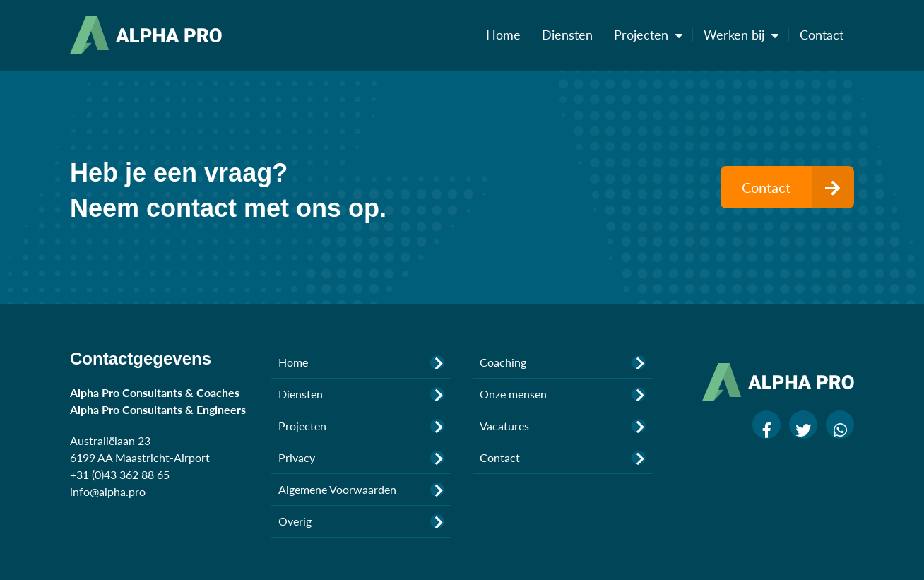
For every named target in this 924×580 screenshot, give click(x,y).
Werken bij (746, 35)
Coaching (563, 362)
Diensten (573, 35)
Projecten (653, 35)
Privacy (361, 458)
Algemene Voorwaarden (361, 490)
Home (509, 35)
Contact (822, 35)
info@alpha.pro (108, 491)
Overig (361, 521)
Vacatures (563, 426)
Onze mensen (563, 394)
